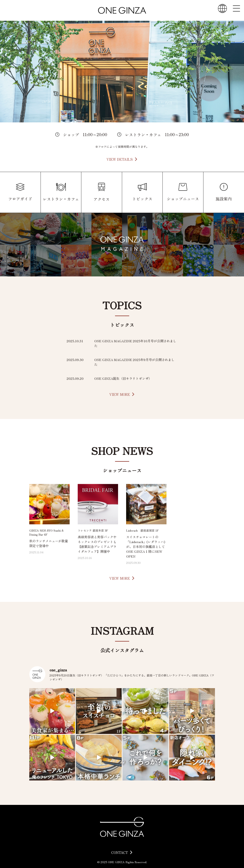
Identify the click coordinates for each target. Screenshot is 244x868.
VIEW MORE (120, 394)
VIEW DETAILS (120, 159)
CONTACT (120, 852)
